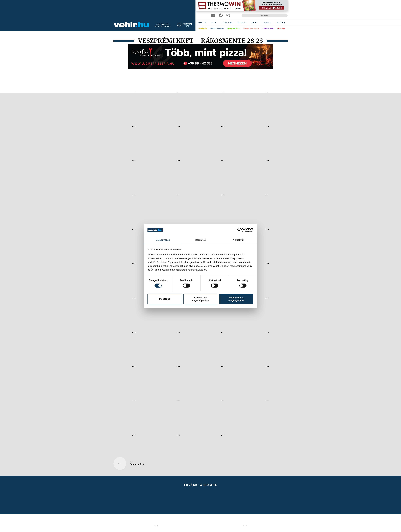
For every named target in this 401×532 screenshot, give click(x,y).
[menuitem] (202, 23)
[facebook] (221, 15)
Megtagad (165, 299)
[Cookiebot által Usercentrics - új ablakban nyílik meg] (243, 230)
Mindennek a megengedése (236, 299)
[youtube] (213, 15)
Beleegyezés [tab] (163, 240)
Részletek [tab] (200, 240)
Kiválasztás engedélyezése (201, 299)
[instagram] (228, 15)
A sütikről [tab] (238, 240)
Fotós (132, 462)
